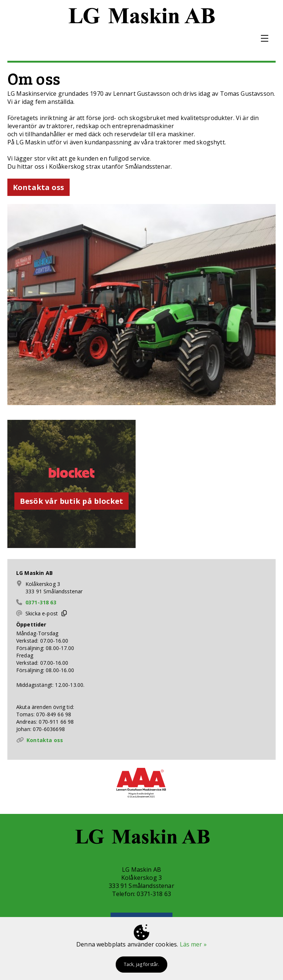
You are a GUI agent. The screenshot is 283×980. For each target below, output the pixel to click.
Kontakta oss (45, 740)
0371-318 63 (41, 602)
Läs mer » (193, 944)
